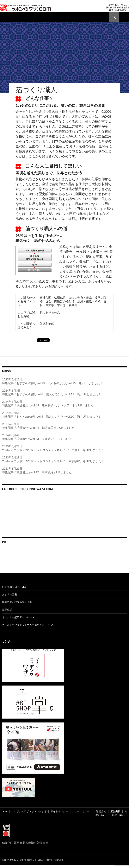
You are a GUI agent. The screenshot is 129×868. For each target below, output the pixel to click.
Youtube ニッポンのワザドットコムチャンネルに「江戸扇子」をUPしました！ (53, 450)
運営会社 (101, 811)
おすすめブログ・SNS (14, 587)
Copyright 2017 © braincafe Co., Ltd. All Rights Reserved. (33, 860)
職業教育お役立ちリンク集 (17, 602)
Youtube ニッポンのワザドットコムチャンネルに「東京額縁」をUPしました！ (53, 461)
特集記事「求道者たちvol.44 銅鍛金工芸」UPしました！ (40, 428)
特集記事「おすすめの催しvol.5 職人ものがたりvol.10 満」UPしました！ (52, 416)
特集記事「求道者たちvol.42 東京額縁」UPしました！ (38, 472)
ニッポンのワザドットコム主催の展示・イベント (29, 625)
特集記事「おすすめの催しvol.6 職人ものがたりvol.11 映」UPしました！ (52, 394)
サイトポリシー (59, 811)
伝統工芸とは (119, 815)
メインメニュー (124, 17)
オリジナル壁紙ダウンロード (18, 617)
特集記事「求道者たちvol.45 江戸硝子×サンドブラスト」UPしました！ (49, 405)
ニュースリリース (82, 811)
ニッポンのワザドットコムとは (29, 811)
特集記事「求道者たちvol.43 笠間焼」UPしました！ (37, 439)
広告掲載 (115, 811)
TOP (5, 811)
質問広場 (7, 610)
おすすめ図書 (10, 594)
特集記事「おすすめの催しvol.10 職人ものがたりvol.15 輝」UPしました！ (52, 383)
